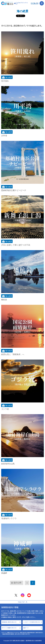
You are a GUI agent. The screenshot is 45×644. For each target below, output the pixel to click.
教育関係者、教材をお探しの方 (9, 622)
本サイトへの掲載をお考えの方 (9, 628)
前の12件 (18, 583)
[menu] (42, 3)
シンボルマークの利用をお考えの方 (32, 622)
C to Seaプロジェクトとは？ (21, 3)
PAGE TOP (22, 602)
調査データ (26, 628)
